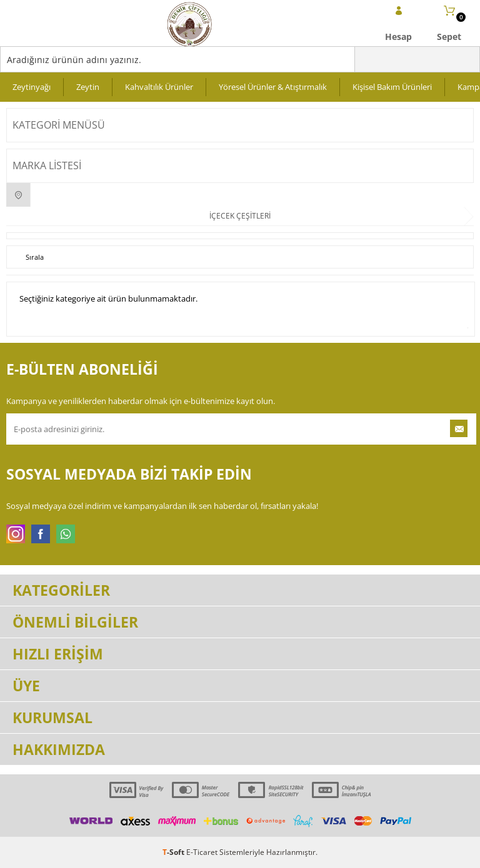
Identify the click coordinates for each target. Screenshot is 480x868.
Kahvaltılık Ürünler (159, 87)
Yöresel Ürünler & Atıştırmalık (273, 87)
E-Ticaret (202, 852)
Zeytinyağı (32, 87)
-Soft (174, 852)
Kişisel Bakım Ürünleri (392, 87)
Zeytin (88, 87)
